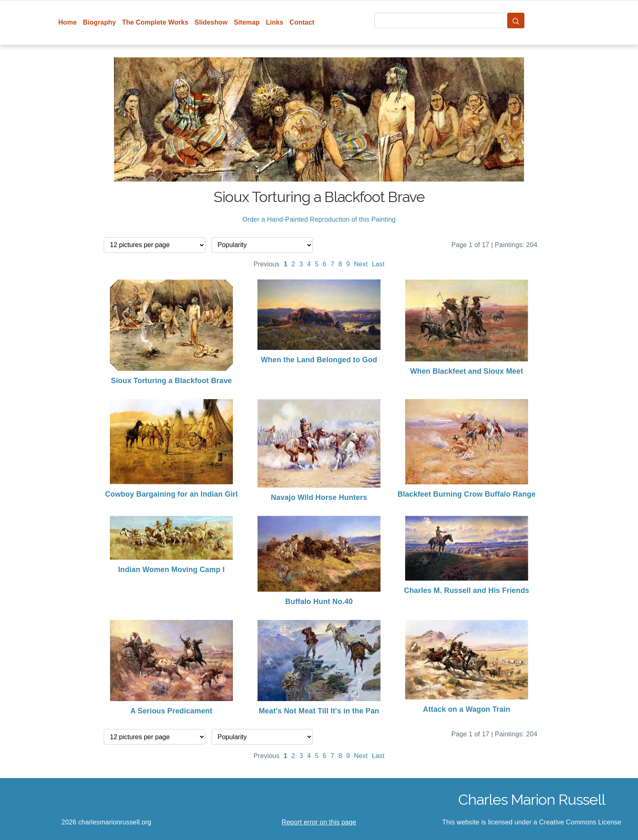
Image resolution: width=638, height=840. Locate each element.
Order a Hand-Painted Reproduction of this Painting (319, 219)
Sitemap (247, 22)
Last (378, 264)
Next (361, 264)
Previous (267, 264)
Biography (99, 22)
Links (275, 22)
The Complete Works (155, 22)
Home (67, 22)
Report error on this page (319, 822)
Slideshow (211, 22)
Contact (302, 22)
